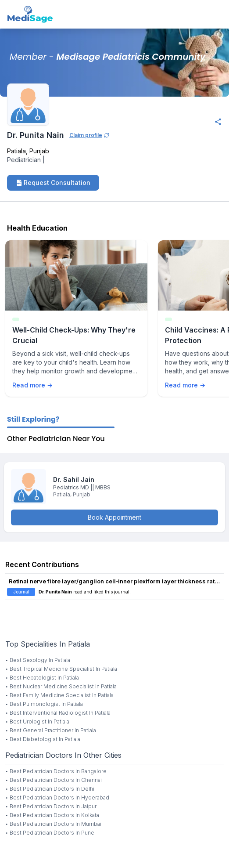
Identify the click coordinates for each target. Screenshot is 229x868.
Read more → (32, 385)
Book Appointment (114, 517)
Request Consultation (53, 183)
